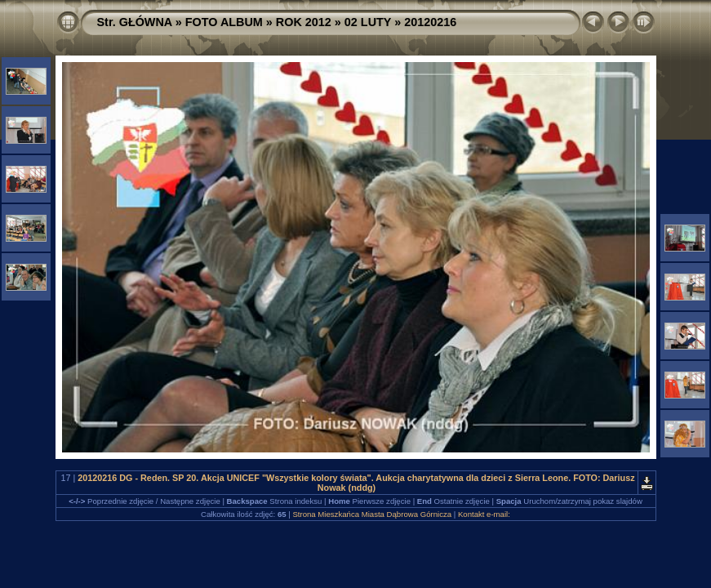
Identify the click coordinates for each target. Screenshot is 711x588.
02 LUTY (368, 22)
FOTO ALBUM (224, 22)
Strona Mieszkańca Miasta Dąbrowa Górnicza (372, 514)
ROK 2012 (304, 22)
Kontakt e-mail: (484, 514)
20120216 (430, 22)
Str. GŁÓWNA (135, 22)
